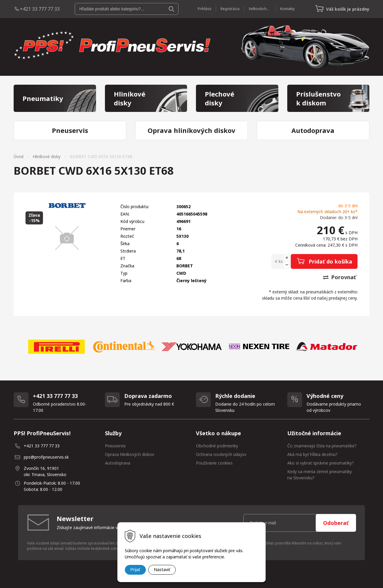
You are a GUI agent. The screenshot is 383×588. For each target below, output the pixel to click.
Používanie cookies (214, 463)
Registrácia (230, 9)
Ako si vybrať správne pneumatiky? (321, 463)
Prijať (135, 570)
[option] (56, 347)
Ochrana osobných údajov (221, 454)
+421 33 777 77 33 (40, 9)
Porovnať (340, 277)
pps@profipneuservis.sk (46, 457)
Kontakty (287, 9)
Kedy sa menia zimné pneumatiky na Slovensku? (320, 475)
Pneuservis (115, 446)
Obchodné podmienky (217, 446)
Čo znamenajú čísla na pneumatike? (322, 446)
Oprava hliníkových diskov (130, 454)
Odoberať (336, 523)
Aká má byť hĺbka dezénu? (312, 454)
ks (281, 261)
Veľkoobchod (260, 9)
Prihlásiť (205, 9)
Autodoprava (118, 463)
